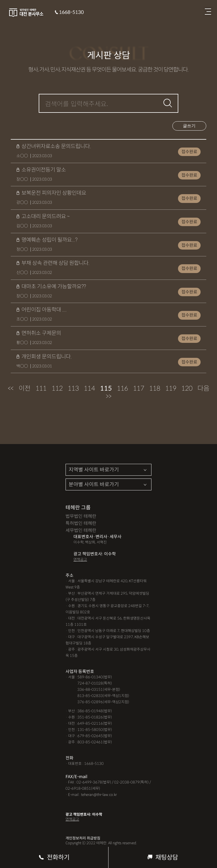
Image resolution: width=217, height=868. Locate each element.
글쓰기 (189, 126)
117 (139, 388)
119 (171, 388)
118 (155, 388)
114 (89, 388)
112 (57, 388)
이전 (25, 388)
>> (108, 396)
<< (11, 388)
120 (187, 388)
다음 (203, 388)
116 (122, 388)
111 (41, 388)
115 (106, 388)
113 (73, 388)
